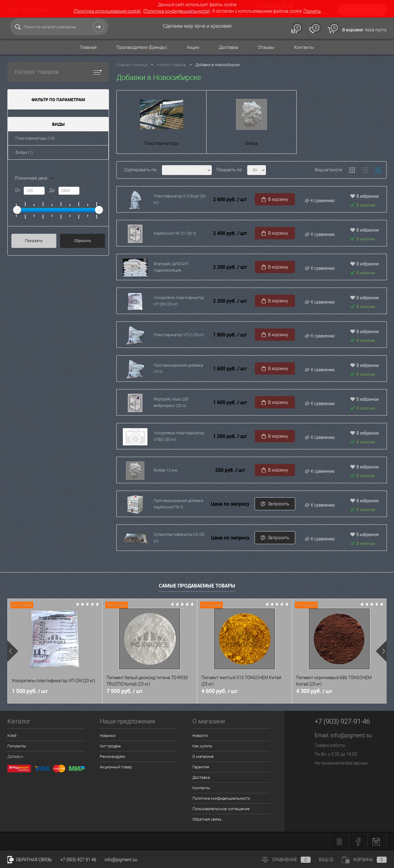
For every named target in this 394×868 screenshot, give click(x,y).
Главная (88, 47)
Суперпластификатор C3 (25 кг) (179, 538)
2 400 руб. (230, 233)
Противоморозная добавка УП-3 (178, 368)
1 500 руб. (30, 691)
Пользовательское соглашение (221, 809)
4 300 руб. (314, 691)
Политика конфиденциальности (177, 11)
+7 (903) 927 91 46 (78, 860)
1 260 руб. (230, 436)
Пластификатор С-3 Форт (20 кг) (179, 199)
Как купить (202, 746)
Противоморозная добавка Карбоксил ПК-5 (178, 504)
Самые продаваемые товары (197, 586)
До (52, 190)
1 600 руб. (230, 369)
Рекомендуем (113, 757)
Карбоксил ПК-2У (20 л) (175, 233)
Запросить (275, 504)
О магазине (203, 757)
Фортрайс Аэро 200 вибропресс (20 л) (171, 402)
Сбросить (82, 241)
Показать (34, 241)
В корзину (275, 199)
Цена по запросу (230, 504)
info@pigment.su (351, 735)
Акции (193, 47)
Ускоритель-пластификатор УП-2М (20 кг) (179, 301)
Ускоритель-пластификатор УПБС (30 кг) (179, 436)
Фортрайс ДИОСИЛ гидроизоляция (171, 267)
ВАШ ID (326, 860)
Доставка (229, 47)
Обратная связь (207, 819)
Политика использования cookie (107, 11)
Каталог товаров (58, 72)
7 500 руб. (125, 691)
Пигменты (17, 746)
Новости (200, 736)
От (18, 190)
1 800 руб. (230, 335)
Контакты (304, 47)
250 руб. (230, 470)
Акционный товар (116, 767)
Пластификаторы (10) (35, 138)
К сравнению (320, 200)
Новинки (108, 736)
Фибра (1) (24, 152)
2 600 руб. (230, 199)
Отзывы (266, 47)
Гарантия (201, 767)
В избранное (364, 196)
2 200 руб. (230, 267)
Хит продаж (110, 746)
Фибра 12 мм (166, 470)
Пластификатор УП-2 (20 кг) (179, 335)
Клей (12, 736)
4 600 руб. (219, 691)
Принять (312, 11)
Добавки (15, 757)
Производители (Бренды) (142, 47)
